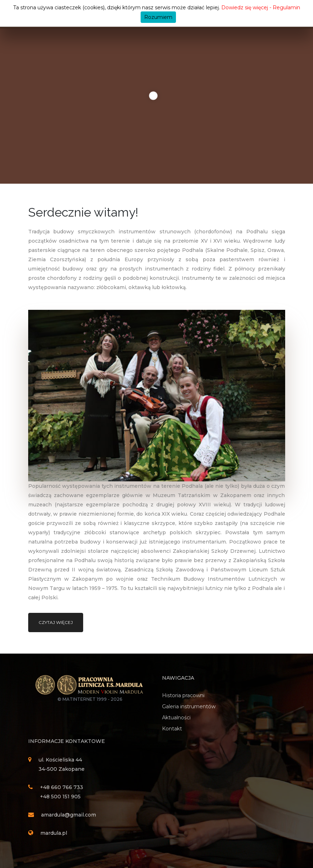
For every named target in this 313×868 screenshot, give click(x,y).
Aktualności (176, 718)
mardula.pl (54, 833)
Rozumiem (158, 17)
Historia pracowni (183, 695)
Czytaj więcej (56, 622)
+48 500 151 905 (60, 797)
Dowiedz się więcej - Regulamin (261, 8)
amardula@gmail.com (69, 815)
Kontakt (172, 729)
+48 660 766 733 (62, 787)
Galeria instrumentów (189, 706)
